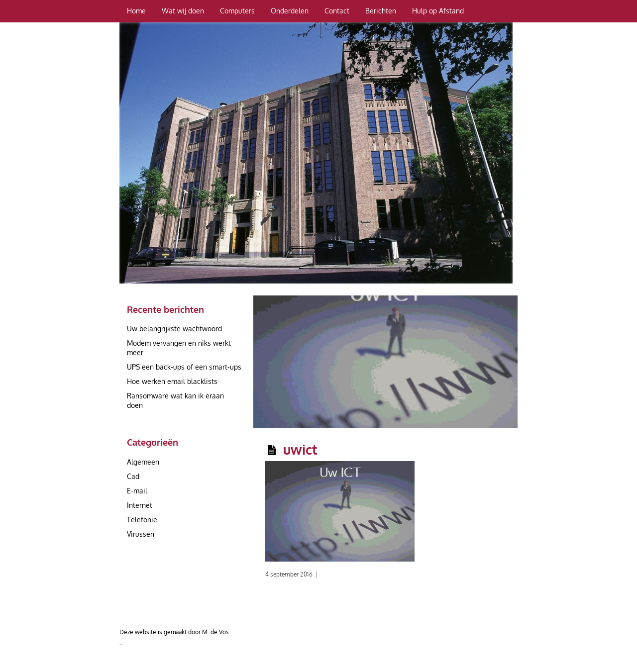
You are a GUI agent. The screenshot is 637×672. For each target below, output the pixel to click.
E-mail (137, 491)
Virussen (141, 534)
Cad (133, 476)
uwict (300, 449)
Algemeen (143, 462)
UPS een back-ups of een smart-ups (184, 367)
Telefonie (142, 520)
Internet (140, 505)
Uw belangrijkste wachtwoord (174, 329)
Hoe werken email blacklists (172, 381)
